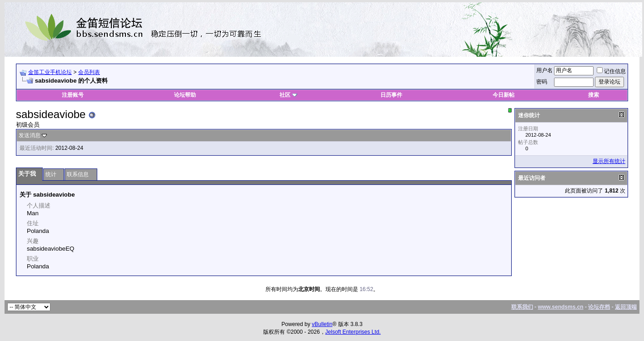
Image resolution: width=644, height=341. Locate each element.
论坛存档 (599, 307)
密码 (542, 82)
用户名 (544, 70)
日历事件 (391, 95)
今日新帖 (504, 95)
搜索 (594, 95)
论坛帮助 (185, 95)
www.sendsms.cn (560, 307)
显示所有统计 (609, 161)
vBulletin (322, 324)
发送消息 (30, 135)
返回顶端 (626, 307)
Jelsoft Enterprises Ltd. (353, 332)
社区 (288, 95)
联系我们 (522, 307)
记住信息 (611, 71)
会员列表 (89, 72)
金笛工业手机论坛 (50, 72)
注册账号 (73, 95)
